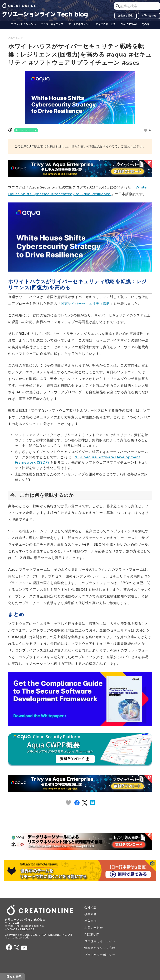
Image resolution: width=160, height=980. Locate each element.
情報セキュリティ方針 (100, 948)
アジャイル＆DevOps (23, 24)
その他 (145, 24)
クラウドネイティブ (52, 24)
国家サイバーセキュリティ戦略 (85, 304)
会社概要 (91, 907)
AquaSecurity (26, 130)
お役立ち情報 (125, 15)
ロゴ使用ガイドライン (100, 941)
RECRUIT (92, 934)
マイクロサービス (106, 24)
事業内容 (91, 914)
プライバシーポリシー (100, 955)
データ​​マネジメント (79, 24)
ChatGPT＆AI (129, 24)
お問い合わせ (149, 15)
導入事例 (91, 921)
